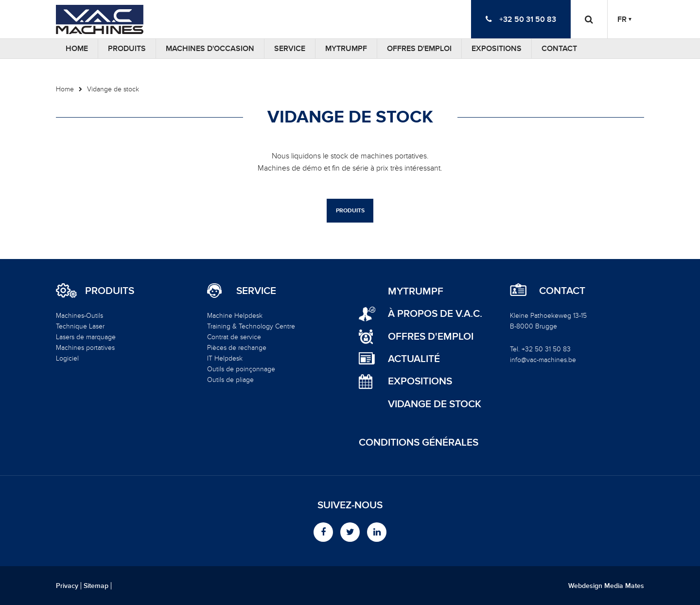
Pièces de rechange (237, 348)
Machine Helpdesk (235, 316)
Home (77, 49)
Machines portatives (85, 348)
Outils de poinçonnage (241, 369)
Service (290, 49)
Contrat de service (234, 337)
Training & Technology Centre (251, 326)
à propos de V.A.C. (435, 314)
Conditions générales (419, 442)
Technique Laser (80, 326)
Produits (127, 49)
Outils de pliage (230, 380)
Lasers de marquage (86, 337)
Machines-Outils (79, 316)
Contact (559, 49)
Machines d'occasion (210, 49)
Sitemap (96, 586)
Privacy (67, 586)
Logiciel (67, 358)
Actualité (414, 359)
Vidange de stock (113, 89)
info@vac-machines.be (543, 360)
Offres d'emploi (419, 49)
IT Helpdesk (225, 358)
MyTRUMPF (346, 49)
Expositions (497, 49)
